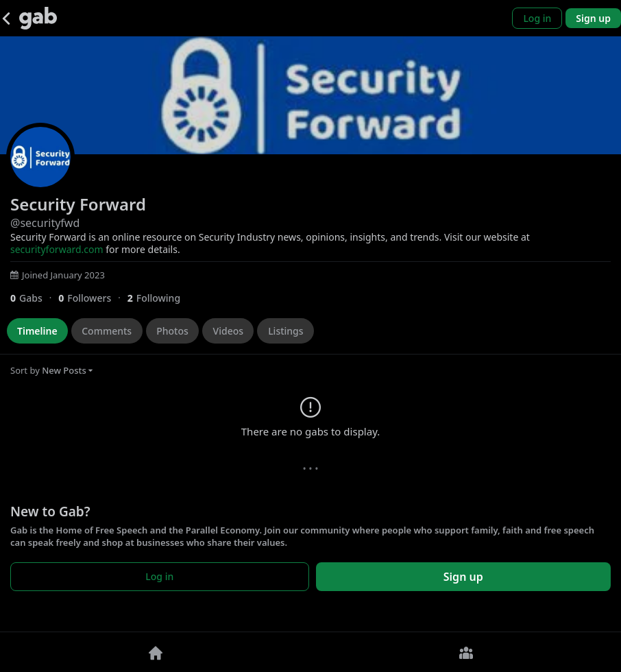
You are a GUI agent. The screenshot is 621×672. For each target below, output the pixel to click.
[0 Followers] (93, 298)
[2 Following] (159, 298)
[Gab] (38, 18)
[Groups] (466, 652)
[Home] (155, 652)
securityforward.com (57, 249)
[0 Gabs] (34, 298)
